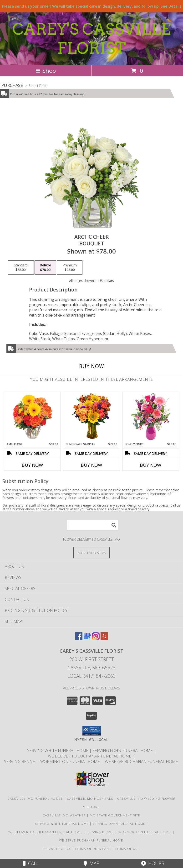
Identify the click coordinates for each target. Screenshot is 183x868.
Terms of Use (127, 849)
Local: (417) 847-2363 (91, 676)
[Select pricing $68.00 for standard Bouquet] (21, 268)
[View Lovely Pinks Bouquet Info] (151, 417)
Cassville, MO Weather (64, 815)
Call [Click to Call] (31, 863)
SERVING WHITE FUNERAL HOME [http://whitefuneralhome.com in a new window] (58, 750)
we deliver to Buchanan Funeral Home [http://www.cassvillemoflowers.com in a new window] (91, 756)
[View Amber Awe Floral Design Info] (33, 417)
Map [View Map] (91, 863)
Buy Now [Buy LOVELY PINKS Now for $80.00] (151, 465)
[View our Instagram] (96, 638)
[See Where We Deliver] (91, 553)
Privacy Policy (57, 849)
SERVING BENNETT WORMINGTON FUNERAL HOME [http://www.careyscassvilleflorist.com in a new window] (53, 761)
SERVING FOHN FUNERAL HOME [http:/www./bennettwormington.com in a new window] (123, 750)
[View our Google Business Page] (87, 638)
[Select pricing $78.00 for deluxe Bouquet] (45, 268)
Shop (46, 71)
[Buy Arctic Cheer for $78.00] (91, 366)
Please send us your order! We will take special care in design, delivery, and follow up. (92, 6)
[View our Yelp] (104, 638)
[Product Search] (92, 525)
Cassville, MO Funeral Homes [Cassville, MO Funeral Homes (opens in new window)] (35, 799)
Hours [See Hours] (153, 863)
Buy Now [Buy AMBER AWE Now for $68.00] (32, 465)
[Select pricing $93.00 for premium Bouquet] (70, 268)
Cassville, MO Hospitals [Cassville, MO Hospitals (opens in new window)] (90, 799)
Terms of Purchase (93, 849)
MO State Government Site (115, 815)
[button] (92, 731)
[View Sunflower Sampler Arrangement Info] (92, 417)
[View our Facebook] (79, 638)
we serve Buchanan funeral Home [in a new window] (142, 761)
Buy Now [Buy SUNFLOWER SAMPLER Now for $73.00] (91, 465)
